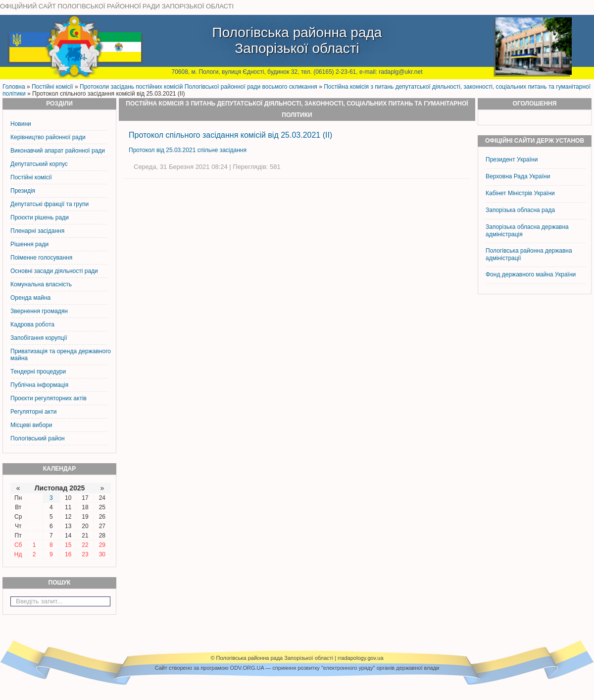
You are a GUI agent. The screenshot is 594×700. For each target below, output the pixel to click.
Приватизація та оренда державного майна (61, 355)
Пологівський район (38, 438)
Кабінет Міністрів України (520, 193)
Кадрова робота (32, 324)
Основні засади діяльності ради (54, 271)
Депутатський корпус (39, 164)
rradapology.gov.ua (361, 658)
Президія (23, 191)
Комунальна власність (41, 284)
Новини (21, 124)
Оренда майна (30, 298)
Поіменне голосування (41, 258)
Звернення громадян (39, 311)
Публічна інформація (39, 385)
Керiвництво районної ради (48, 137)
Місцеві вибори (31, 425)
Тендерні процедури (38, 372)
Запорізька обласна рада (520, 210)
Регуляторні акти (33, 412)
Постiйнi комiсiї (52, 87)
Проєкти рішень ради (40, 217)
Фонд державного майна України (532, 274)
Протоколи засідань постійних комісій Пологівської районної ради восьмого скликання (198, 87)
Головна (14, 87)
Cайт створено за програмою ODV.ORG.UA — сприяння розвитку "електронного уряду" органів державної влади (297, 668)
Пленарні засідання (37, 231)
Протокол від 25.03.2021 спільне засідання (188, 150)
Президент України (512, 160)
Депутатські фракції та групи (49, 204)
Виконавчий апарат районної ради (58, 151)
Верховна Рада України (518, 176)
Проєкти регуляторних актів (49, 398)
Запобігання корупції (39, 338)
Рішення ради (29, 244)
